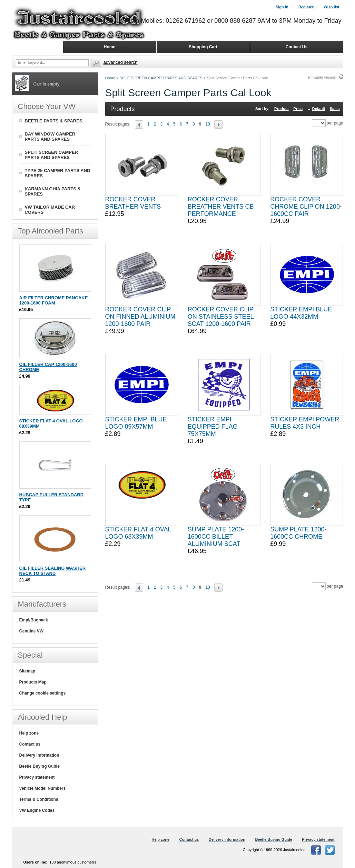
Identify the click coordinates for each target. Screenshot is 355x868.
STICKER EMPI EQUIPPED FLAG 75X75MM (213, 427)
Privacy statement (37, 777)
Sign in (282, 7)
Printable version (322, 77)
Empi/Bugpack (34, 620)
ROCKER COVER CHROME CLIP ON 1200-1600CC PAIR (306, 207)
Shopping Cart (203, 47)
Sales (335, 109)
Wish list (331, 7)
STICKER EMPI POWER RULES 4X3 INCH (305, 423)
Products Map (33, 682)
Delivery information (39, 755)
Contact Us (297, 47)
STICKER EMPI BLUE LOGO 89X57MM (136, 423)
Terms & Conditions (39, 799)
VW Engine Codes (37, 810)
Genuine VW (32, 631)
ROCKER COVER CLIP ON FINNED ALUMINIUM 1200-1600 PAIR (140, 317)
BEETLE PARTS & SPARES (54, 121)
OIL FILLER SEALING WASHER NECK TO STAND (53, 571)
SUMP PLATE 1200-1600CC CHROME (298, 533)
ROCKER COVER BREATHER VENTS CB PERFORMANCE (221, 207)
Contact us (30, 744)
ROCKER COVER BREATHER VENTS (133, 203)
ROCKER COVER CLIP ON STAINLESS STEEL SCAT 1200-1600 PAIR (221, 317)
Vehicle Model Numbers (43, 788)
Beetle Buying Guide (40, 766)
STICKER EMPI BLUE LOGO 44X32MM (301, 313)
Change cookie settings (43, 693)
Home (110, 78)
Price (298, 109)
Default (319, 109)
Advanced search (121, 62)
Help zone (29, 733)
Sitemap (27, 671)
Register (306, 7)
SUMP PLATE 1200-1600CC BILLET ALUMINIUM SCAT (216, 537)
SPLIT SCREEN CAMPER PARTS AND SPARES (161, 78)
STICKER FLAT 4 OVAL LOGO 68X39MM (138, 533)
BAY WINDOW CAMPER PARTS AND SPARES (50, 137)
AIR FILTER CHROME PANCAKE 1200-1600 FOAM (54, 300)
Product (282, 109)
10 (208, 124)
